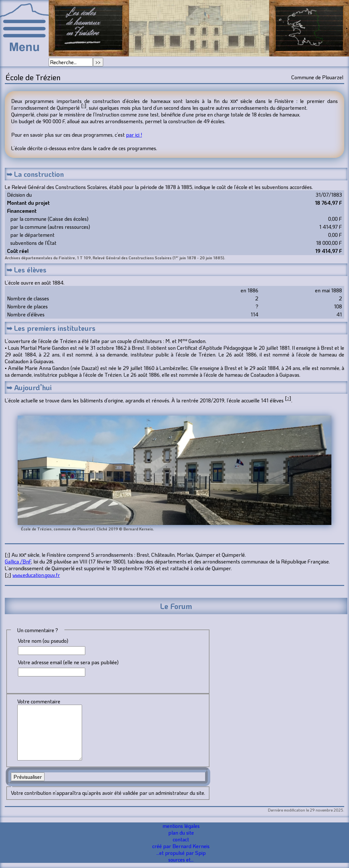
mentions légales (181, 826)
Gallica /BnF (18, 561)
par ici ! (134, 135)
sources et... (181, 859)
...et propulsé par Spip (181, 853)
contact (181, 839)
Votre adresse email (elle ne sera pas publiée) (68, 662)
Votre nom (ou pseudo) (43, 641)
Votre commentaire (39, 701)
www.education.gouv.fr (36, 575)
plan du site (181, 833)
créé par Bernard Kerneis (181, 846)
